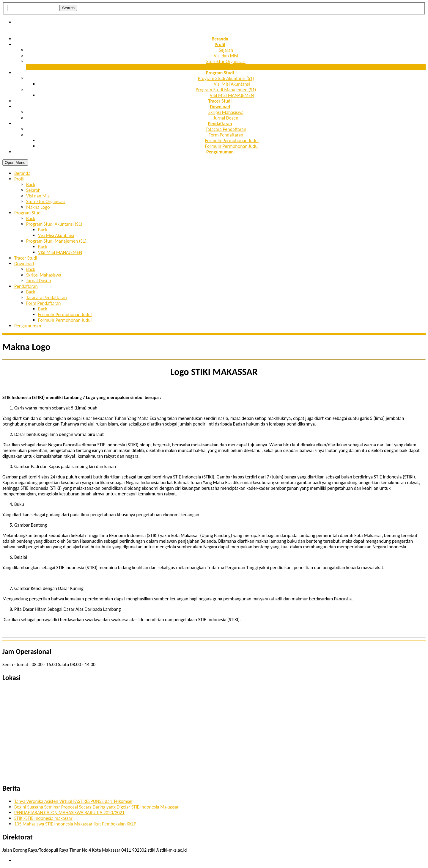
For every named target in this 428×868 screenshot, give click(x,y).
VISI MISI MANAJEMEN (232, 95)
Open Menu (15, 163)
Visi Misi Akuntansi (232, 84)
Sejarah (226, 50)
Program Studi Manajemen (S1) (226, 90)
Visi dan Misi (226, 56)
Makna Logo (226, 67)
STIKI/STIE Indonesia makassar (43, 818)
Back (31, 185)
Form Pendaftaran (226, 135)
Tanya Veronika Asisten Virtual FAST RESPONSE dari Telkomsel (73, 801)
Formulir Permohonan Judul (232, 141)
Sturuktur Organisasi (226, 61)
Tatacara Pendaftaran (226, 129)
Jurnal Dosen (226, 118)
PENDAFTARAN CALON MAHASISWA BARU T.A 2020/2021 (69, 813)
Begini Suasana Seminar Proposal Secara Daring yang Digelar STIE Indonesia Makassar (96, 807)
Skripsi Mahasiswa (226, 112)
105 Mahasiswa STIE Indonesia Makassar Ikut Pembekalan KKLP (75, 824)
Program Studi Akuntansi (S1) (226, 78)
